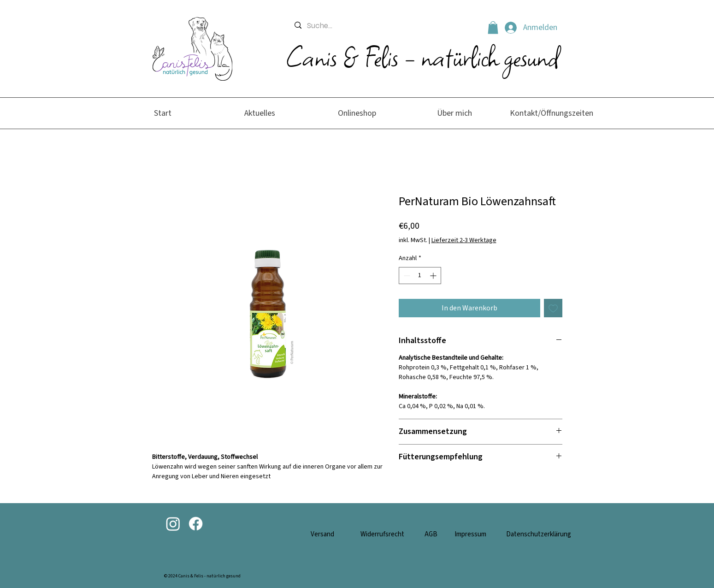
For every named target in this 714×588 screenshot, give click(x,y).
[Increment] (434, 276)
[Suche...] (384, 26)
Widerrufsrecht (382, 534)
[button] (493, 27)
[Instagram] (173, 524)
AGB (431, 534)
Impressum (470, 534)
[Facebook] (196, 524)
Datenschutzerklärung (539, 534)
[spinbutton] (420, 276)
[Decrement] (406, 276)
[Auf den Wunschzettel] (553, 308)
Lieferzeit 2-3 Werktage (464, 241)
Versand (322, 534)
